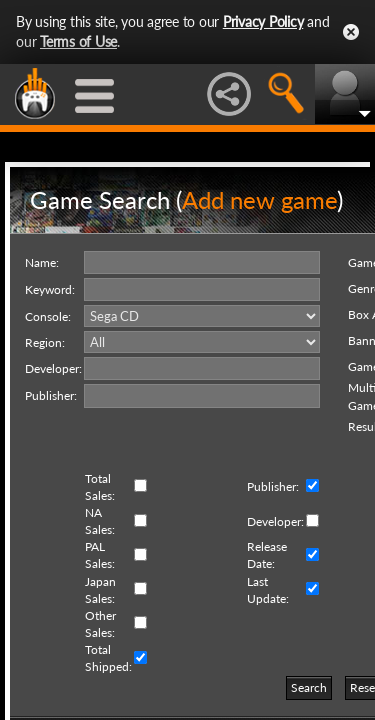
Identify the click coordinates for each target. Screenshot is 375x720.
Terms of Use (78, 41)
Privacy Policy (263, 21)
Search (309, 687)
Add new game (259, 199)
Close (351, 32)
